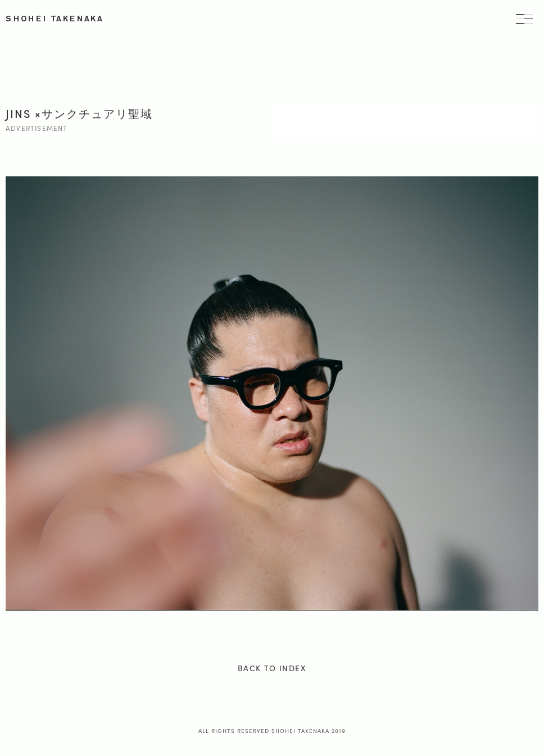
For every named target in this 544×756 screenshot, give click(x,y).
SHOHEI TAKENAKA (55, 19)
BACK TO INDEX (272, 668)
